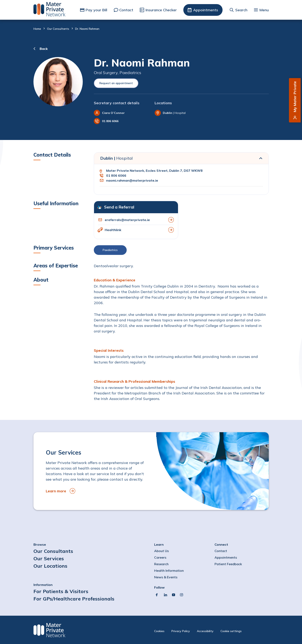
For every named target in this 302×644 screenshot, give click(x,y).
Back (44, 49)
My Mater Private (295, 97)
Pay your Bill (96, 10)
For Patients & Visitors (61, 591)
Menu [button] (264, 10)
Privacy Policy (181, 631)
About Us (161, 551)
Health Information (169, 571)
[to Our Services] (151, 471)
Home (37, 29)
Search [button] (241, 10)
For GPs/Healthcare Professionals (74, 599)
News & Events (166, 577)
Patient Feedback (228, 564)
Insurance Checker (161, 10)
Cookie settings (231, 631)
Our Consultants (58, 29)
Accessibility (205, 631)
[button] (181, 251)
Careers (160, 557)
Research (161, 564)
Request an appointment (116, 83)
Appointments (206, 10)
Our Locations (50, 566)
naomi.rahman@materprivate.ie (132, 180)
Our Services (49, 558)
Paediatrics (110, 250)
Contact (126, 10)
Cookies (159, 631)
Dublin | (116, 158)
